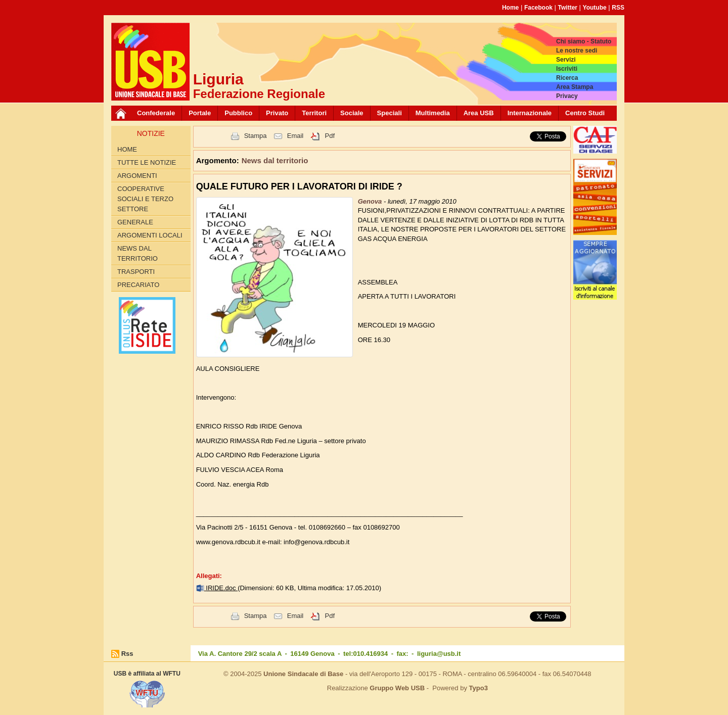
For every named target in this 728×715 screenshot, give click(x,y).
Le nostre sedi (577, 51)
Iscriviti (567, 69)
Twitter (568, 8)
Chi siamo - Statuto (584, 41)
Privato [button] (277, 113)
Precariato (138, 285)
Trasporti (136, 272)
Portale (200, 113)
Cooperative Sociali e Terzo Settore (145, 199)
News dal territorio (138, 253)
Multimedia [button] (433, 113)
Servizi (566, 60)
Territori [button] (314, 113)
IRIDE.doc (222, 588)
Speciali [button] (390, 113)
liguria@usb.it (439, 654)
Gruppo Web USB (397, 688)
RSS (618, 8)
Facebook (538, 8)
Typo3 (479, 688)
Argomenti (137, 176)
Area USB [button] (479, 113)
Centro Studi (585, 113)
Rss (127, 654)
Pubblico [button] (238, 113)
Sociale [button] (352, 113)
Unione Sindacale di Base (303, 674)
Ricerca (567, 78)
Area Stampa (575, 87)
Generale (135, 222)
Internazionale (530, 113)
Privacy (567, 96)
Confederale (156, 113)
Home (510, 8)
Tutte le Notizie (147, 162)
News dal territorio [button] (275, 160)
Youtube (595, 8)
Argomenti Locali (150, 235)
